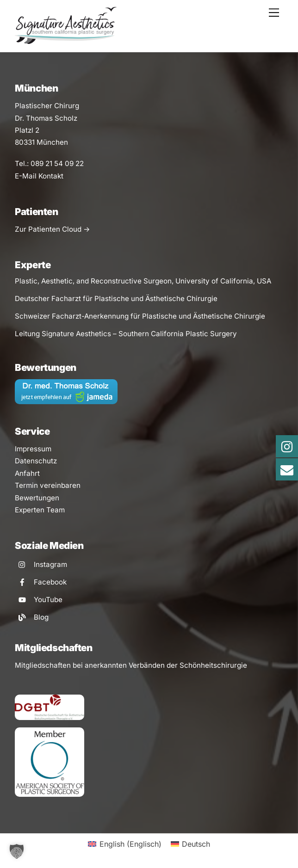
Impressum (33, 449)
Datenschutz (36, 461)
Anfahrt (27, 473)
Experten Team (40, 510)
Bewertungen (37, 498)
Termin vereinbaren (48, 485)
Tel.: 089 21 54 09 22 (49, 163)
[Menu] (274, 12)
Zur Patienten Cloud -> (52, 229)
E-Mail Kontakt (39, 176)
